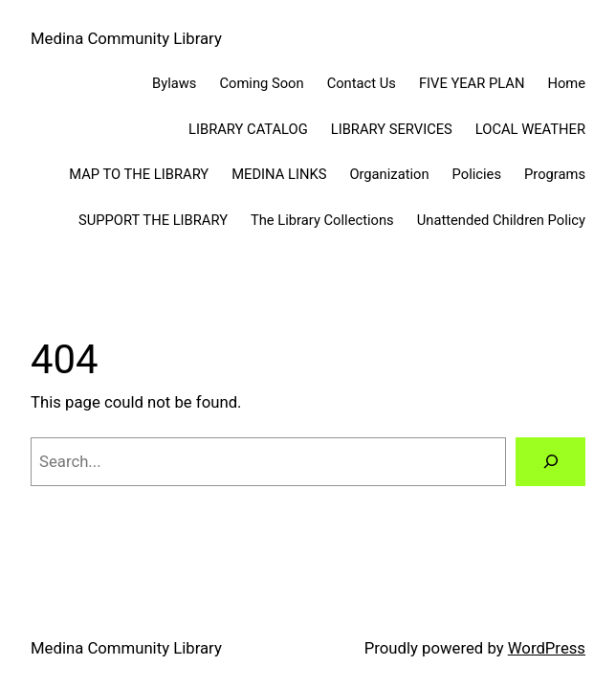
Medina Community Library (126, 38)
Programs (555, 174)
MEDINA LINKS (279, 174)
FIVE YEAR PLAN (472, 83)
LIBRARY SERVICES (392, 129)
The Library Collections (322, 220)
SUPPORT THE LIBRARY (153, 220)
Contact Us (362, 83)
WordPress (547, 648)
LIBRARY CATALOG (248, 129)
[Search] (550, 461)
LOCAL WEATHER (530, 129)
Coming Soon (261, 83)
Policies (477, 174)
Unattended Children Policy (501, 220)
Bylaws (174, 83)
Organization (389, 174)
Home (566, 83)
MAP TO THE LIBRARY (139, 174)
